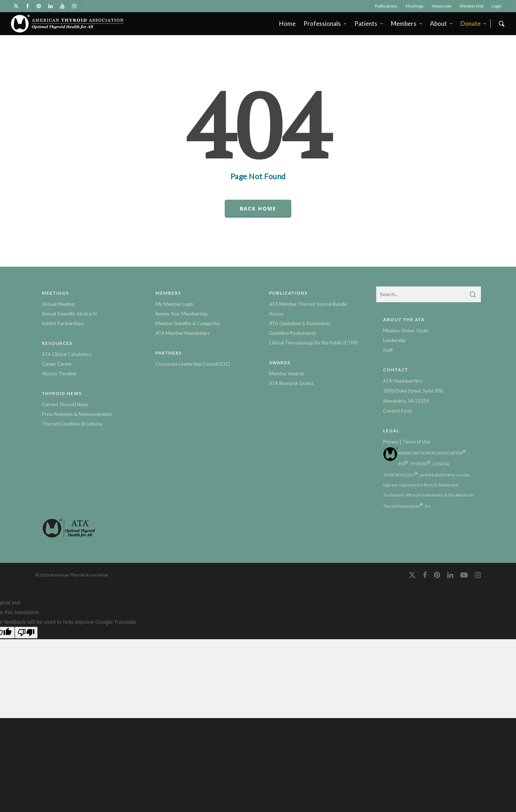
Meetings (415, 6)
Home (287, 23)
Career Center (57, 364)
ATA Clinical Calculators (67, 354)
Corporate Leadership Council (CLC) (193, 364)
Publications (386, 6)
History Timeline (59, 374)
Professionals (325, 23)
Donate (474, 23)
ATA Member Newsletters (183, 333)
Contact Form (398, 411)
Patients (369, 23)
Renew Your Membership (182, 314)
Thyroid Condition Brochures (72, 424)
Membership (472, 6)
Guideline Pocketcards (293, 333)
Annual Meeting (58, 304)
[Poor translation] (26, 633)
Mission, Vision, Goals (406, 331)
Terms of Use (416, 442)
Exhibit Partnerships (63, 323)
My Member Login (175, 304)
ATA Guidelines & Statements (300, 323)
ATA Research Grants (291, 383)
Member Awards (287, 374)
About (442, 23)
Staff (388, 350)
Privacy (391, 442)
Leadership (395, 340)
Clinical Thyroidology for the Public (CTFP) (314, 343)
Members (407, 23)
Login (497, 6)
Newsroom (442, 6)
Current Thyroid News (65, 404)
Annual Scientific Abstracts (70, 314)
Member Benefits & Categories (188, 323)
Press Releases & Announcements (77, 414)
